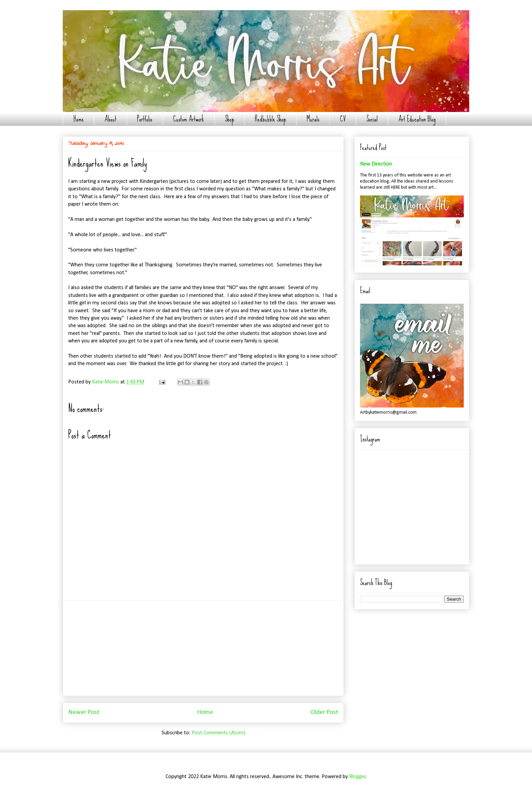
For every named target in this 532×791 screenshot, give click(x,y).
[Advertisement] (203, 648)
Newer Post (84, 712)
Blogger (357, 777)
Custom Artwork (189, 119)
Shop (230, 119)
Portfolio (145, 119)
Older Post (324, 712)
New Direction (376, 164)
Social (372, 119)
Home (79, 119)
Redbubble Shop (270, 119)
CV (343, 119)
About (110, 119)
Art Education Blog (417, 119)
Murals (313, 119)
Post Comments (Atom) (218, 733)
